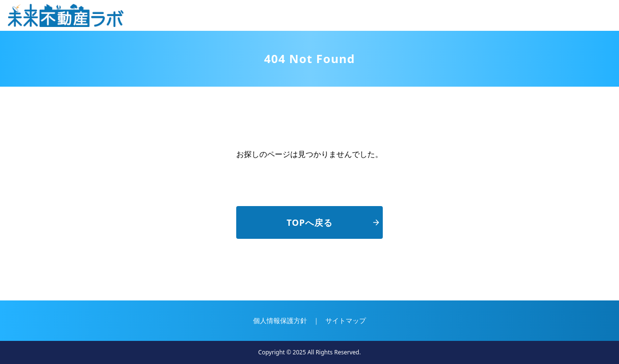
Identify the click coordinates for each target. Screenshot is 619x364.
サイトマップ (346, 320)
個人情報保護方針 (280, 320)
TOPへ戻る (333, 222)
